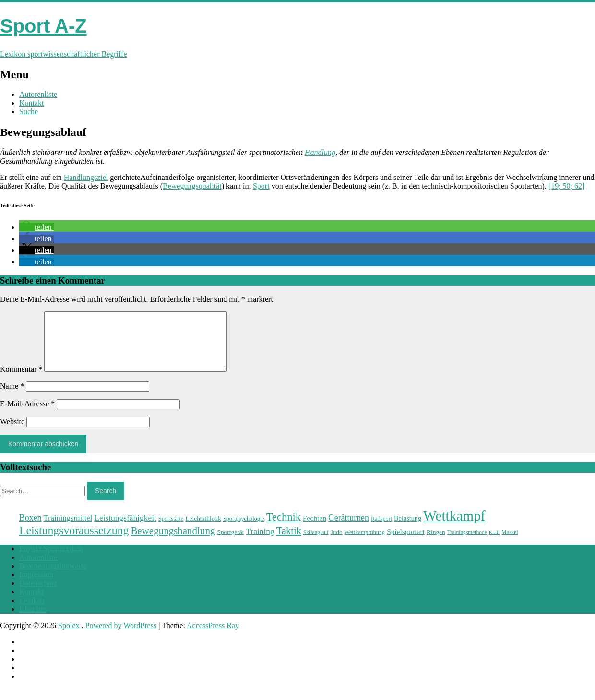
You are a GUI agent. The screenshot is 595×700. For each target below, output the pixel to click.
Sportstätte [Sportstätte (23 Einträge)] (171, 530)
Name (12, 397)
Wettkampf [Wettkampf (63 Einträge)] (454, 527)
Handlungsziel (86, 177)
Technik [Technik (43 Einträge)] (284, 528)
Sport (261, 186)
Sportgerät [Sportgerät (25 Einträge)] (230, 543)
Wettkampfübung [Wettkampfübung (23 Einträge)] (364, 544)
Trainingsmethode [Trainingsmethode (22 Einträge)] (467, 544)
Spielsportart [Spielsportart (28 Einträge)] (406, 543)
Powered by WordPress (121, 637)
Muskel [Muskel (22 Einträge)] (510, 544)
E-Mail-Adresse (27, 415)
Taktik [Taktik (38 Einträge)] (289, 542)
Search (106, 502)
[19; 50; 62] (567, 186)
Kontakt (32, 103)
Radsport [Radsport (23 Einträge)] (381, 530)
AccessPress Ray (213, 637)
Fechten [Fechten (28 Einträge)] (315, 529)
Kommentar (21, 381)
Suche (29, 112)
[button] (36, 227)
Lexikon (32, 612)
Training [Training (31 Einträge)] (260, 543)
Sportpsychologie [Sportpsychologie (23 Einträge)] (244, 530)
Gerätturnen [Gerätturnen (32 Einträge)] (349, 529)
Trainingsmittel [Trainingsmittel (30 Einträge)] (68, 529)
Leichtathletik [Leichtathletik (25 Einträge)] (203, 530)
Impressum (36, 586)
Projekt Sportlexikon (51, 560)
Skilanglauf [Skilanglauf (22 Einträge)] (316, 544)
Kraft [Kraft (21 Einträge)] (494, 544)
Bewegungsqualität (192, 186)
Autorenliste (38, 94)
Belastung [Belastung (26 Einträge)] (408, 530)
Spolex (70, 637)
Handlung (320, 152)
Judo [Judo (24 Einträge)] (337, 543)
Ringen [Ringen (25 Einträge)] (436, 543)
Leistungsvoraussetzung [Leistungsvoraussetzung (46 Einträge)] (74, 542)
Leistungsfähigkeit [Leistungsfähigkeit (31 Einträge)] (125, 529)
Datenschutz (38, 595)
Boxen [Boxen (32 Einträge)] (30, 529)
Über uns (33, 621)
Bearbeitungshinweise (53, 577)
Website (12, 433)
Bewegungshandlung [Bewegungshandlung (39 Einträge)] (173, 542)
